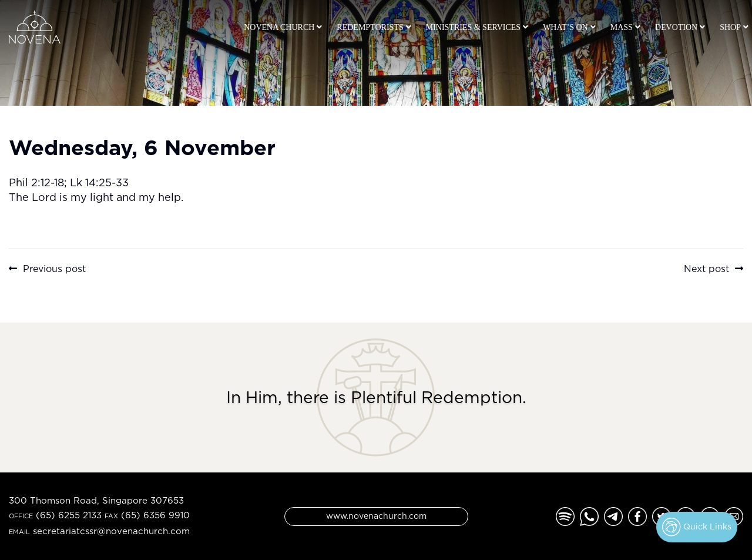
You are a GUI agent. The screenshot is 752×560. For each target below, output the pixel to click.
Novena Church (279, 27)
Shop (730, 27)
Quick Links (697, 527)
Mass (622, 27)
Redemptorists (370, 27)
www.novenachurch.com (376, 516)
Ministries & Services (473, 27)
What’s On (565, 27)
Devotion (676, 27)
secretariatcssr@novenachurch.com (111, 531)
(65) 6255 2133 (69, 515)
